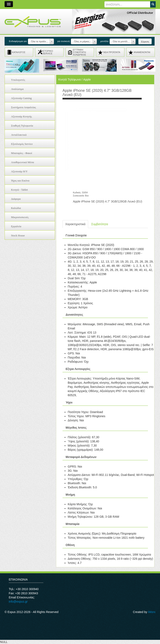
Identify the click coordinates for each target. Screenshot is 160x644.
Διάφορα (16, 199)
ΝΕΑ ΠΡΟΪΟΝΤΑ (112, 52)
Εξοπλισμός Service (22, 144)
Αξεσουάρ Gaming (21, 98)
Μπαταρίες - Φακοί (22, 153)
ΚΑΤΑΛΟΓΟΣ (19, 52)
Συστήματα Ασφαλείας (23, 107)
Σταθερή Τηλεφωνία (22, 126)
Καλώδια (16, 208)
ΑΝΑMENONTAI (142, 52)
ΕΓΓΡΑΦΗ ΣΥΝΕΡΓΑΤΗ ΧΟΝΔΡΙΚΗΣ (80, 52)
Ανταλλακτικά (19, 135)
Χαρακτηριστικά (75, 224)
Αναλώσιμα (17, 89)
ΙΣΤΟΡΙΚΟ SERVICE (48, 52)
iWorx (152, 612)
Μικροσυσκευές (20, 217)
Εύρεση (145, 42)
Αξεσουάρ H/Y (19, 171)
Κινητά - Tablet (19, 190)
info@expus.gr (18, 602)
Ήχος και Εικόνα (20, 181)
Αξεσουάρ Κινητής (21, 116)
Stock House (18, 235)
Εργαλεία (16, 226)
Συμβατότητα (100, 224)
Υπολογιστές (18, 80)
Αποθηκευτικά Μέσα (22, 162)
